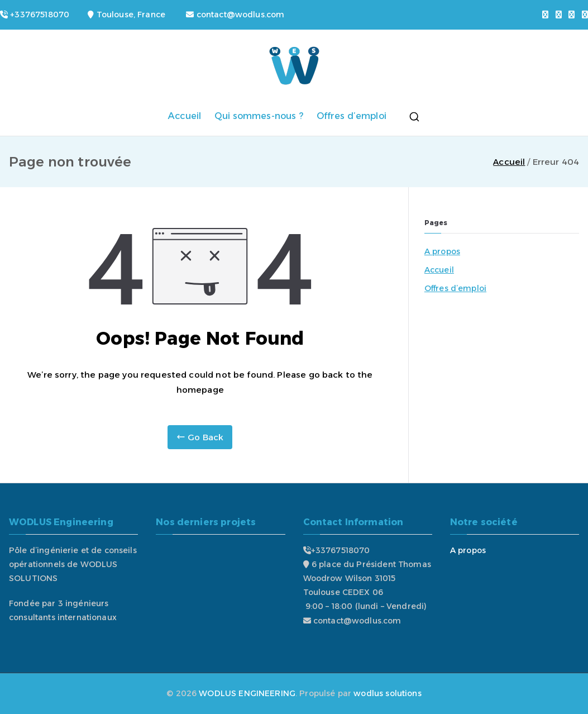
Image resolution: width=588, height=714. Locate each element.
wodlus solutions (387, 693)
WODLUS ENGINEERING (247, 693)
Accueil (185, 116)
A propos (442, 251)
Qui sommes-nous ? (259, 116)
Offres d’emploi (352, 116)
